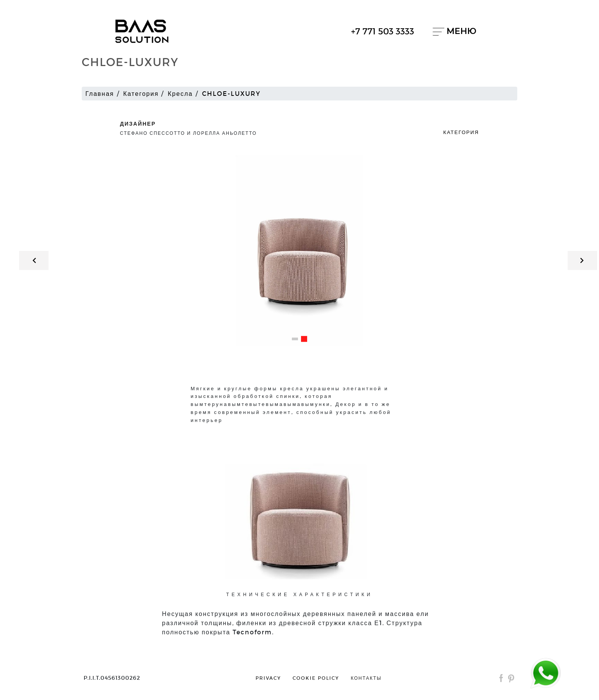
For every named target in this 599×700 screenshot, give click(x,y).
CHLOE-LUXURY (231, 93)
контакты (366, 678)
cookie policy (316, 678)
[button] (295, 339)
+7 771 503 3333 (383, 31)
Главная (100, 93)
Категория (141, 93)
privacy (268, 678)
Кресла (180, 93)
